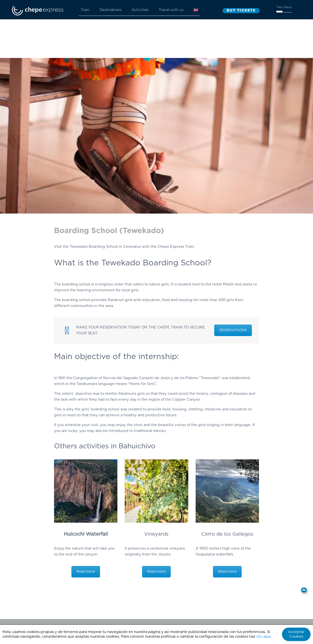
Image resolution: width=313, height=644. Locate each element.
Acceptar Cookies (296, 634)
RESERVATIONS (233, 330)
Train (85, 10)
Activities (140, 10)
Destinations (111, 10)
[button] (304, 590)
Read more (86, 572)
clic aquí (263, 637)
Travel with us (171, 10)
